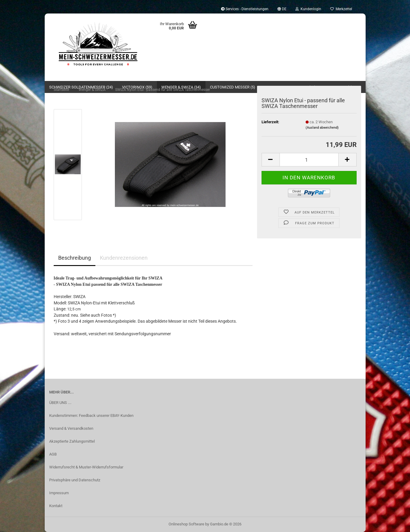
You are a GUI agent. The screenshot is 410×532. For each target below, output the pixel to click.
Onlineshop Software (186, 524)
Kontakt (56, 506)
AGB (53, 454)
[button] (282, 9)
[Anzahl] (309, 160)
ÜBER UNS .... (60, 403)
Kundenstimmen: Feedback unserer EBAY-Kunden (91, 415)
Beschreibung (75, 258)
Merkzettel (341, 9)
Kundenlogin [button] (308, 9)
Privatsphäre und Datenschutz (75, 480)
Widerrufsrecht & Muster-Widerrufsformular (86, 467)
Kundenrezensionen (124, 258)
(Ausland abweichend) (322, 128)
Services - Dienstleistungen (245, 9)
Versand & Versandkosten (71, 428)
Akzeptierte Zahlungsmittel (72, 441)
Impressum (59, 493)
